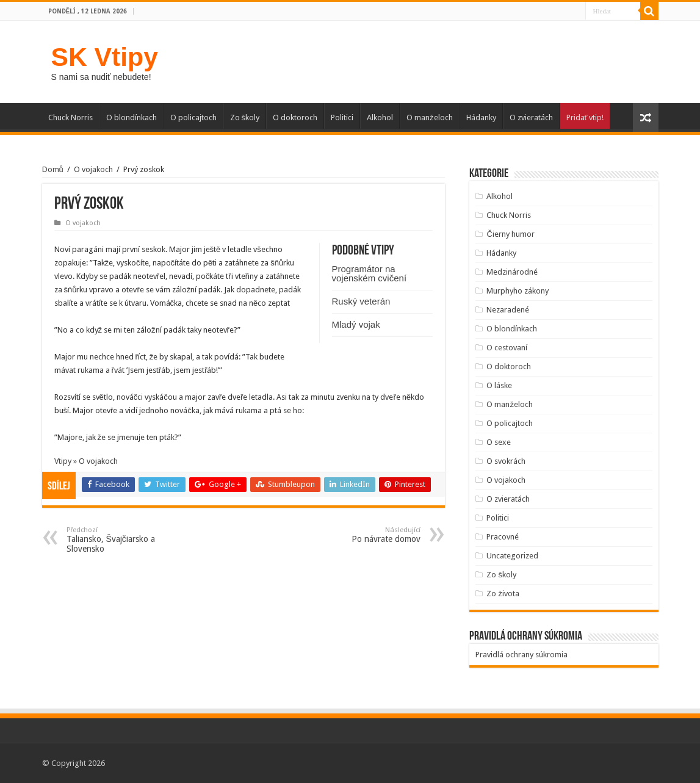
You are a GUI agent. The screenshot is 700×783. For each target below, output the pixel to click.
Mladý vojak (356, 324)
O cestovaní (507, 348)
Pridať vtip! (585, 117)
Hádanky (481, 117)
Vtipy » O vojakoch (86, 461)
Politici (342, 117)
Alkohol (380, 117)
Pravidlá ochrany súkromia (521, 655)
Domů (53, 169)
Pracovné (503, 537)
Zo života (503, 594)
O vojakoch (93, 169)
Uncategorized (512, 556)
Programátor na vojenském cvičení (370, 273)
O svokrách (506, 461)
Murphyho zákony (518, 291)
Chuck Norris (70, 117)
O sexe (499, 442)
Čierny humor (510, 234)
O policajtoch (193, 117)
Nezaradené (508, 310)
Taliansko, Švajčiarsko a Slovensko (129, 540)
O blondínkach (132, 117)
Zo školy (245, 117)
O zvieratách (531, 117)
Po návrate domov (358, 535)
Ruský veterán (361, 301)
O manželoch (430, 117)
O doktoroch (295, 117)
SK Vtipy (105, 57)
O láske (499, 385)
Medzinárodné (512, 272)
